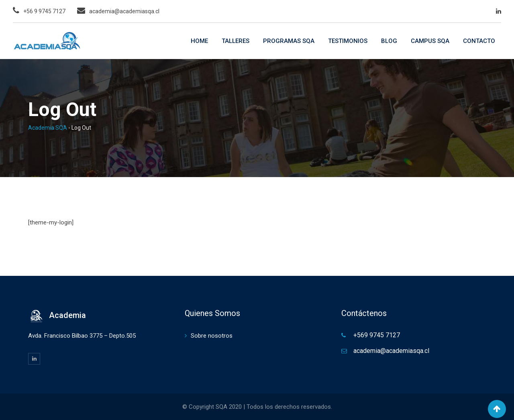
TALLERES (236, 41)
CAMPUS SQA (430, 41)
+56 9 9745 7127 (44, 11)
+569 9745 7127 (377, 335)
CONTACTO (479, 41)
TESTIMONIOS (348, 41)
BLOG (389, 41)
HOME (199, 41)
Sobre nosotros (212, 336)
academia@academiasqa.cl (124, 11)
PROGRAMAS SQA (289, 41)
